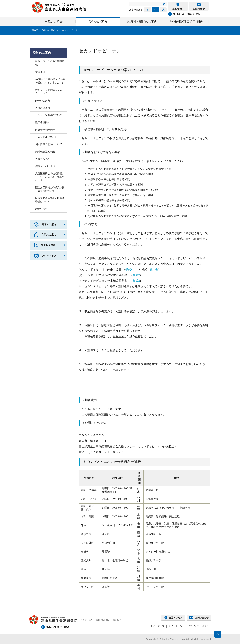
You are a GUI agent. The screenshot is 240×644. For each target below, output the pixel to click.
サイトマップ (157, 626)
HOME (35, 30)
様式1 (129, 270)
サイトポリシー (176, 626)
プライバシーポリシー (200, 626)
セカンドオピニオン (70, 30)
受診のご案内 (49, 30)
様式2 (136, 275)
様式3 (136, 281)
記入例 (154, 270)
